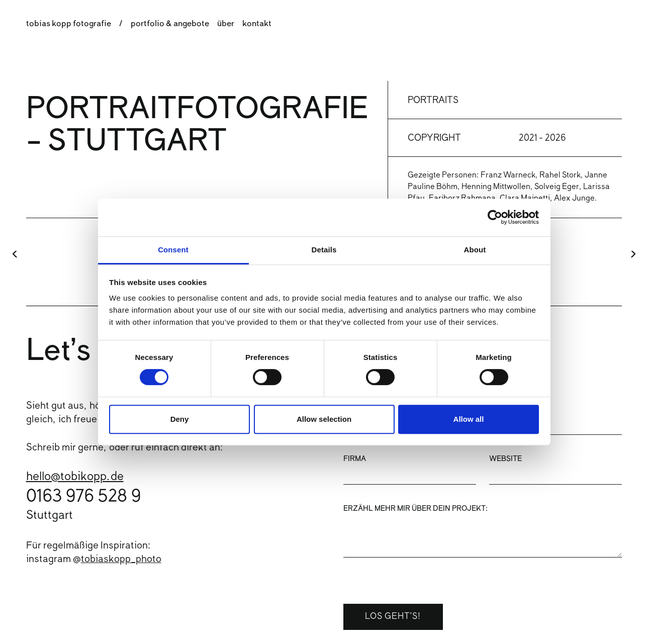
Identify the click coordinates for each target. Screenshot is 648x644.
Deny (180, 419)
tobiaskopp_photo (121, 560)
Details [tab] (324, 250)
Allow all (469, 419)
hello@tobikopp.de (75, 477)
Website (505, 459)
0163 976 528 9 (83, 497)
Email (500, 410)
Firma (355, 459)
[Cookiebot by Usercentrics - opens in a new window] (495, 217)
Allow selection (324, 419)
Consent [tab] (173, 250)
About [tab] (475, 250)
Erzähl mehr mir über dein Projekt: (416, 509)
